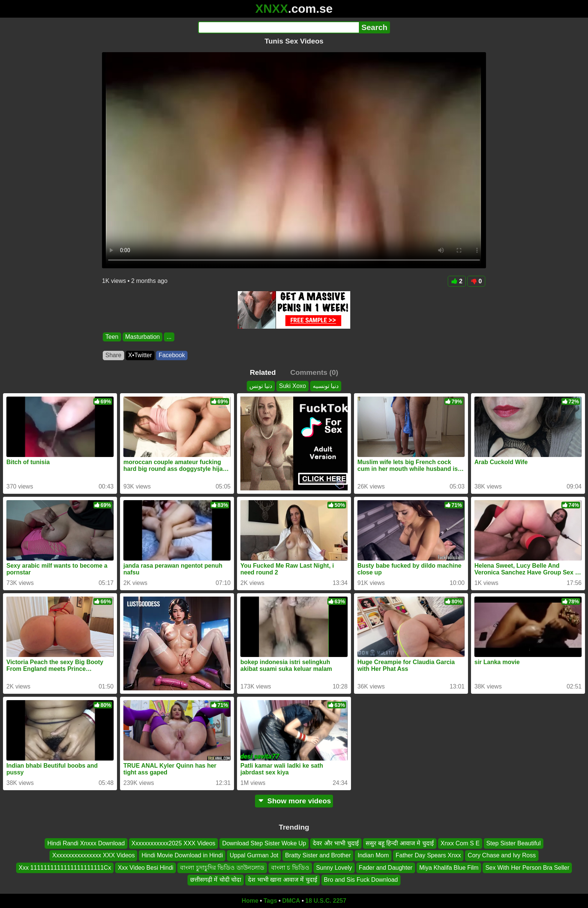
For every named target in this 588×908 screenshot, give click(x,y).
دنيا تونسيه (326, 386)
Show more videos (294, 801)
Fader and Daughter (386, 868)
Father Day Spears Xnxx (428, 855)
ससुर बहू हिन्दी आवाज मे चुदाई (400, 843)
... (169, 337)
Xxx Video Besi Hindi (145, 868)
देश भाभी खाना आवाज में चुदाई (282, 880)
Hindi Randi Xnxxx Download (86, 843)
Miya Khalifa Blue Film (449, 868)
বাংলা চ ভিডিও (290, 868)
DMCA (291, 901)
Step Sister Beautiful (514, 843)
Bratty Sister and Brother (318, 855)
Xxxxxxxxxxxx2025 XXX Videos (174, 843)
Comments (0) (314, 372)
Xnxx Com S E (460, 843)
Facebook (172, 355)
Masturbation (143, 337)
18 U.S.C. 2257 (326, 901)
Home (250, 901)
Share (113, 355)
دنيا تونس (261, 386)
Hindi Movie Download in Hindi (182, 855)
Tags (270, 901)
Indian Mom (373, 855)
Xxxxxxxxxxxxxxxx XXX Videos (93, 855)
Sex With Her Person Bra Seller (527, 868)
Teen (112, 337)
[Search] (278, 27)
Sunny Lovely (334, 868)
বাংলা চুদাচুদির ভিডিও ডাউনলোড (222, 868)
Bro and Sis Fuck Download (361, 880)
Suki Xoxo (292, 386)
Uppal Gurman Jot (254, 855)
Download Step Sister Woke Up (264, 843)
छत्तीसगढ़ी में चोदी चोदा (216, 880)
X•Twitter (140, 355)
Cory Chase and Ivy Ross (502, 855)
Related (263, 372)
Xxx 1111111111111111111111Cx (65, 868)
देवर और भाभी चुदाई (336, 843)
